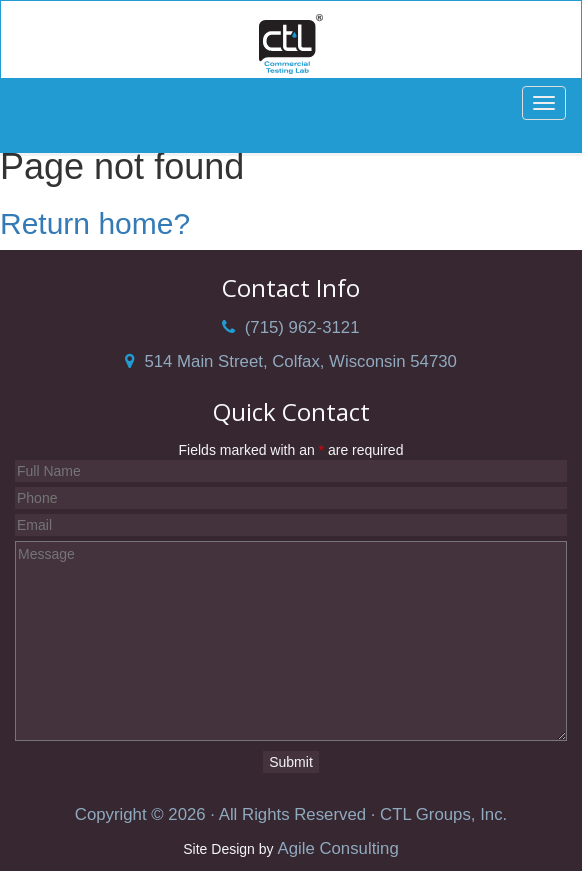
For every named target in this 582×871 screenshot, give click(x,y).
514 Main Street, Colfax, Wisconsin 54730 (291, 361)
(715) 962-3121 (290, 327)
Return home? (95, 223)
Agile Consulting (337, 848)
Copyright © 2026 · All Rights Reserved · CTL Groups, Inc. (291, 814)
